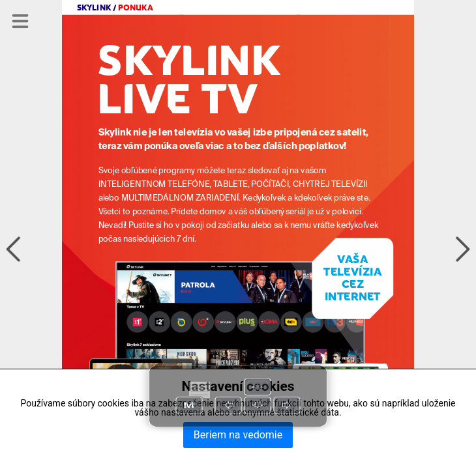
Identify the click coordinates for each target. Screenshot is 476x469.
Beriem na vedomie (238, 435)
